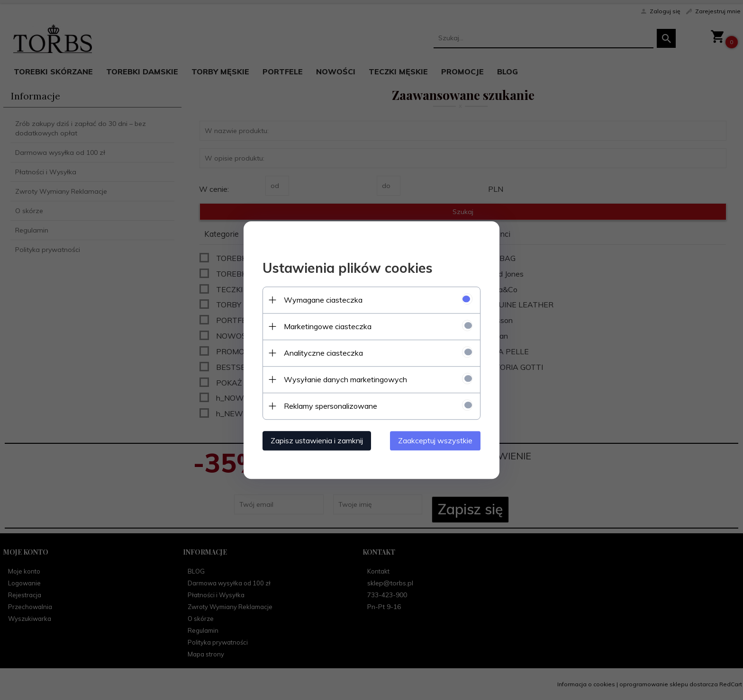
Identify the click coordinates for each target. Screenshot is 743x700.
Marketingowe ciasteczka (328, 326)
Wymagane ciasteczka (323, 300)
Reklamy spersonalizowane (331, 406)
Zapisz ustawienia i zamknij (317, 440)
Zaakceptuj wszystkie (435, 440)
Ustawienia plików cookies (348, 268)
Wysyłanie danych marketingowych (345, 379)
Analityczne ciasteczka (323, 353)
